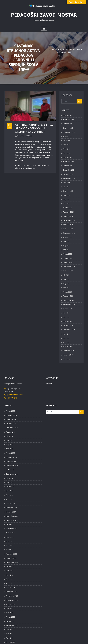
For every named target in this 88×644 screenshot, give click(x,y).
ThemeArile (68, 640)
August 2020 (67, 298)
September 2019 (69, 318)
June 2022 (66, 234)
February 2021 (68, 286)
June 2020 (66, 302)
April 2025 (66, 150)
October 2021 (68, 262)
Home (65, 45)
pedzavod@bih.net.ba (15, 381)
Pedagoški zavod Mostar (44, 14)
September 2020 (69, 294)
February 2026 (68, 118)
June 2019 (66, 322)
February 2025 (68, 158)
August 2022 (67, 230)
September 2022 (69, 226)
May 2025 (66, 146)
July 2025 (66, 138)
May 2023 (66, 194)
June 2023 (66, 190)
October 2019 (68, 314)
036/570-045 (12, 384)
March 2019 (67, 334)
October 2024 (68, 170)
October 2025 (68, 126)
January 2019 (67, 342)
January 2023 (67, 210)
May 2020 (66, 306)
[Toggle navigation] (44, 27)
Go (79, 100)
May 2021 (66, 274)
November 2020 (68, 290)
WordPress (41, 640)
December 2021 (68, 258)
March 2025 (67, 154)
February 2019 (68, 338)
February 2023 (68, 206)
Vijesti (30, 134)
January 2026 (67, 122)
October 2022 (68, 222)
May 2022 (66, 238)
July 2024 (66, 178)
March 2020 (67, 310)
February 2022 (68, 250)
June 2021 (66, 270)
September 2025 (69, 130)
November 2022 (68, 218)
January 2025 (67, 162)
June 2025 (66, 142)
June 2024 (66, 182)
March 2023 (67, 202)
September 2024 (69, 174)
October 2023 (68, 186)
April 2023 (66, 198)
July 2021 (66, 266)
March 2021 (67, 282)
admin (21, 134)
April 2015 (66, 346)
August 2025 (67, 134)
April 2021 (66, 278)
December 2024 (68, 166)
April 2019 (66, 330)
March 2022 (67, 246)
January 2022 (67, 254)
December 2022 (68, 214)
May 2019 (66, 326)
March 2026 (67, 114)
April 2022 (66, 242)
